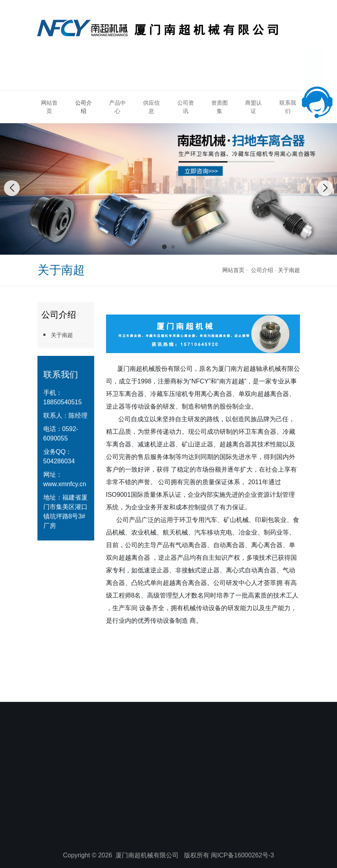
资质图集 (220, 107)
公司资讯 (186, 107)
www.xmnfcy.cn (65, 484)
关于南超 (289, 270)
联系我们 (288, 107)
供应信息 (151, 107)
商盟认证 (253, 107)
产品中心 (117, 107)
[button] (164, 247)
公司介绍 (84, 107)
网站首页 (49, 107)
